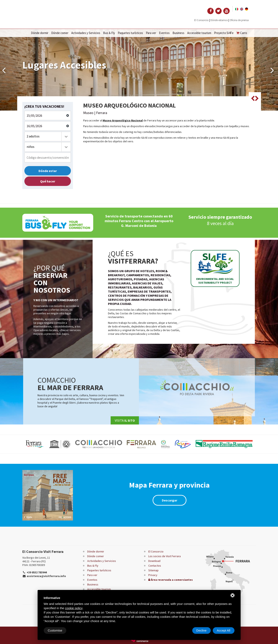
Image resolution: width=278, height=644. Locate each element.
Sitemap (153, 570)
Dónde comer (60, 33)
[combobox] (48, 136)
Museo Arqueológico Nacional (123, 120)
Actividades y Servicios (86, 33)
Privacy (153, 575)
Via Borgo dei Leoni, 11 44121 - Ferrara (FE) (36, 559)
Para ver (151, 33)
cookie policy (74, 608)
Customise (55, 630)
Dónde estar (48, 171)
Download (154, 561)
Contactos (155, 566)
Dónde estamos (219, 20)
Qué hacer (48, 181)
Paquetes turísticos (130, 33)
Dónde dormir (40, 33)
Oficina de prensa (239, 20)
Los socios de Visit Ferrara (165, 556)
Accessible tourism (199, 33)
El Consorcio (201, 20)
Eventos (164, 33)
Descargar (170, 500)
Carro (242, 33)
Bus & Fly (109, 33)
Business (178, 33)
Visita (125, 420)
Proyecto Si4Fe (224, 33)
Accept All (224, 630)
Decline (201, 630)
